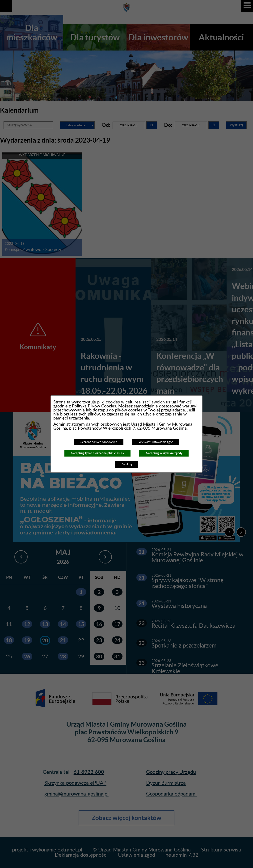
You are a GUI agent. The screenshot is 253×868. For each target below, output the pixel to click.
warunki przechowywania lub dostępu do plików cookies (125, 408)
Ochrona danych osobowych (98, 442)
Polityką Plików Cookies (94, 406)
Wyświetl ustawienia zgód (156, 442)
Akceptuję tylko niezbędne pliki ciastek (97, 453)
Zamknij (127, 464)
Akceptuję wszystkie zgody (164, 453)
